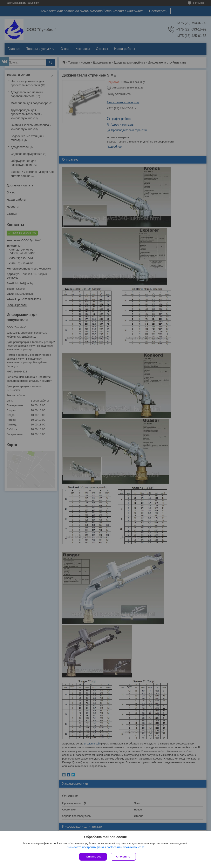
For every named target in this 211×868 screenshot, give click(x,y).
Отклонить (123, 857)
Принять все (93, 857)
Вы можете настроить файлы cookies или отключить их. (104, 847)
